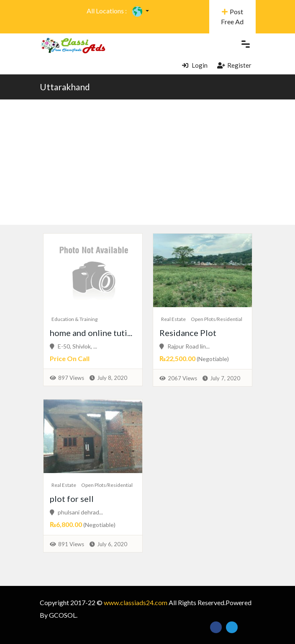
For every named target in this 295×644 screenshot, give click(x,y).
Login (195, 65)
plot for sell (72, 499)
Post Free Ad (232, 17)
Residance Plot (188, 333)
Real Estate (173, 319)
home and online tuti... (91, 333)
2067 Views (182, 378)
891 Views (71, 544)
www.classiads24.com (136, 602)
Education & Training (74, 319)
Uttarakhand (65, 87)
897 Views (71, 378)
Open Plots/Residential (217, 319)
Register (234, 65)
